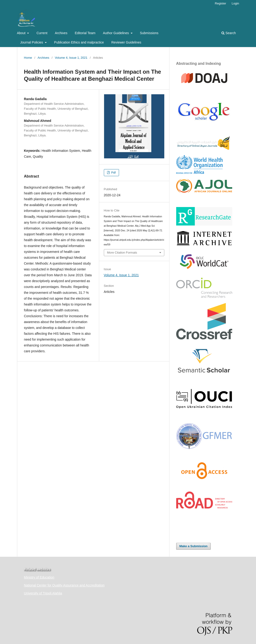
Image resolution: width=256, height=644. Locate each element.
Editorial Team (85, 33)
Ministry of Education (39, 577)
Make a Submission (194, 546)
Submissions (149, 33)
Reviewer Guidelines (126, 42)
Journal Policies (32, 42)
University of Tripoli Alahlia (43, 593)
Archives (61, 33)
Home (28, 58)
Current (42, 33)
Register (221, 3)
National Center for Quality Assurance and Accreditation (64, 585)
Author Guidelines (116, 33)
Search (229, 33)
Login (235, 3)
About (22, 33)
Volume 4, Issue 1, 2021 (71, 58)
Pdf (113, 173)
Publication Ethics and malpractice (79, 42)
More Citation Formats (122, 253)
